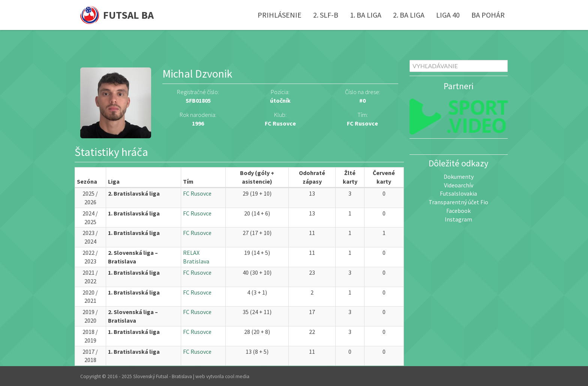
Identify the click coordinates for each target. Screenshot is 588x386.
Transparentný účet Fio (458, 202)
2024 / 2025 (90, 218)
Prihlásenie (280, 15)
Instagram (458, 219)
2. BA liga (409, 15)
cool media (237, 376)
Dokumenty (459, 177)
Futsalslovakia (458, 193)
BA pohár (488, 15)
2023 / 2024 (90, 237)
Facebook (458, 211)
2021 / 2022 (90, 277)
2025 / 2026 (90, 198)
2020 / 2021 (90, 297)
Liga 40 (448, 15)
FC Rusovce (362, 123)
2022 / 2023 (90, 257)
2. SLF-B (326, 15)
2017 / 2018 (90, 356)
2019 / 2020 (90, 316)
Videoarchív (459, 185)
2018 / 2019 (90, 336)
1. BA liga (366, 15)
